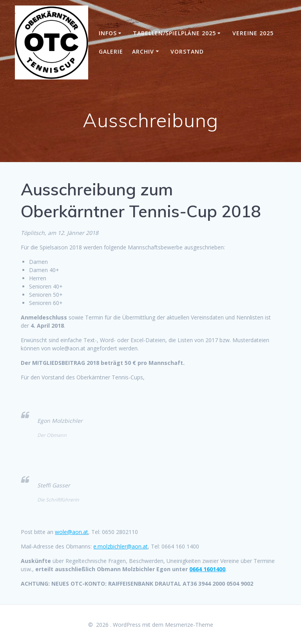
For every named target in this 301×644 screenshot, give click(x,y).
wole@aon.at (72, 532)
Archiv (143, 51)
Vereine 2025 (253, 33)
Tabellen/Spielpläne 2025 (174, 33)
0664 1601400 (207, 569)
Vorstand (187, 51)
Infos (108, 33)
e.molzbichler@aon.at (121, 546)
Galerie (111, 51)
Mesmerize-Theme (189, 625)
